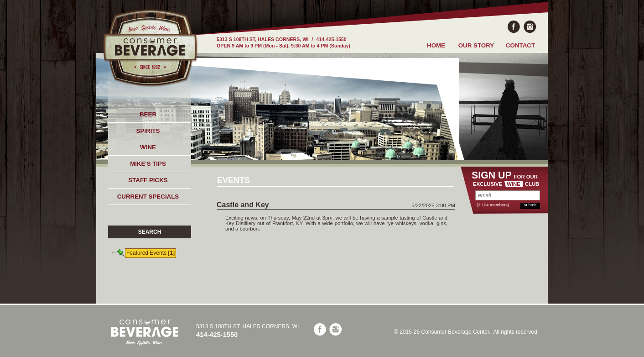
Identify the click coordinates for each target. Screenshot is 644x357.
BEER (148, 114)
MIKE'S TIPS (148, 164)
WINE (148, 147)
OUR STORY (476, 45)
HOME (436, 45)
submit (530, 205)
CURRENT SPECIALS (148, 197)
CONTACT (520, 45)
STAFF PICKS (148, 180)
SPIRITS (148, 131)
